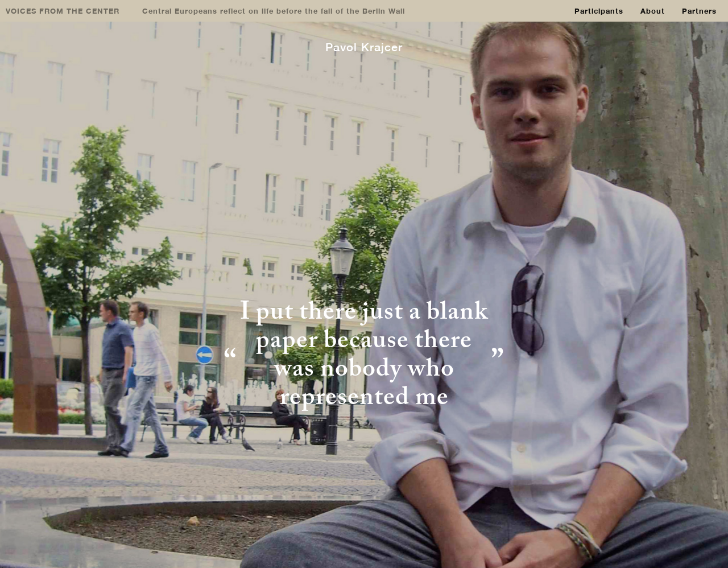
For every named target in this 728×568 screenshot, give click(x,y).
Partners (699, 11)
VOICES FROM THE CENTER (63, 11)
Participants (599, 11)
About (653, 11)
